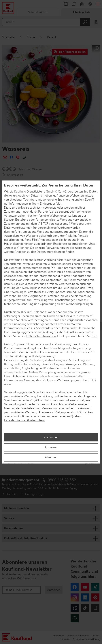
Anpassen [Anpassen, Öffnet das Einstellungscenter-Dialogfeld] (51, 447)
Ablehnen (51, 457)
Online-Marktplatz (38, 12)
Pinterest (95, 597)
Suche (31, 37)
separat (64, 212)
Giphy (95, 608)
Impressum (59, 636)
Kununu (75, 608)
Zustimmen (51, 437)
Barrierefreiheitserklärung (86, 639)
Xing (95, 587)
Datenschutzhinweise (78, 636)
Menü (98, 4)
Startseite (8, 37)
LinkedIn (85, 597)
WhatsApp (75, 618)
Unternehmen (13, 528)
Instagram (75, 597)
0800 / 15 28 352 (62, 480)
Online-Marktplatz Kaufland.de (26, 538)
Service (9, 518)
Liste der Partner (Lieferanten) (24, 420)
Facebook (75, 587)
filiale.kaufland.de (16, 508)
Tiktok (85, 608)
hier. (94, 336)
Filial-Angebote (82, 12)
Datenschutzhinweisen (41, 336)
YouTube (85, 587)
